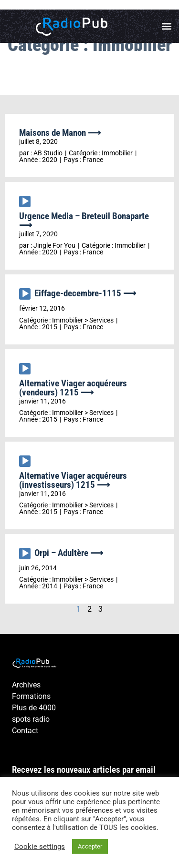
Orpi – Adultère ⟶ (69, 553)
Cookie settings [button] (40, 847)
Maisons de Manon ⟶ (60, 133)
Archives (26, 685)
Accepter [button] (90, 846)
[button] (166, 26)
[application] (27, 204)
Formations (31, 696)
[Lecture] (25, 202)
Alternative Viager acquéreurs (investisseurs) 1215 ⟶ (73, 480)
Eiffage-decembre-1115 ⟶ (85, 293)
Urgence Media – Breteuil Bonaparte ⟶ (84, 221)
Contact (25, 731)
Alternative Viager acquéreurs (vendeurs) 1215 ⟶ (73, 388)
